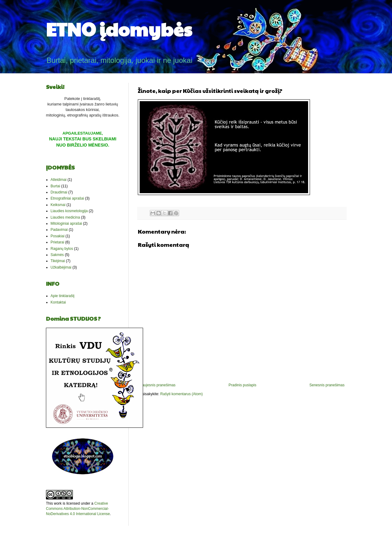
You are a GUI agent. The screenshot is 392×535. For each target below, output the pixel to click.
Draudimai (59, 192)
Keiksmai (58, 205)
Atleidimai (58, 180)
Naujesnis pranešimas (157, 385)
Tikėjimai (58, 261)
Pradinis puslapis (242, 385)
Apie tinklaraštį (62, 296)
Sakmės (57, 255)
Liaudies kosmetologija (69, 211)
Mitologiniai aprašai (66, 224)
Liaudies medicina (65, 217)
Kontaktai (58, 302)
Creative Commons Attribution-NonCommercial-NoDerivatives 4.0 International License (78, 509)
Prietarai (57, 242)
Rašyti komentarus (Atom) (181, 394)
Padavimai (59, 230)
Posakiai (57, 236)
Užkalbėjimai (61, 267)
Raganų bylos (62, 249)
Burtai (55, 186)
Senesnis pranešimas (327, 385)
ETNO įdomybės (119, 29)
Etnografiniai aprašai (67, 198)
